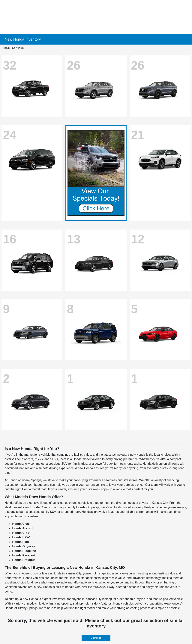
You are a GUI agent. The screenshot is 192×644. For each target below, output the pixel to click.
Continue (96, 638)
